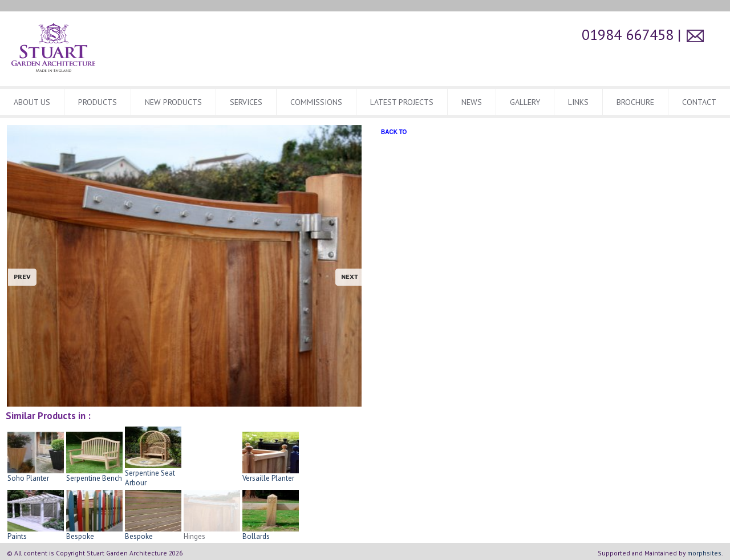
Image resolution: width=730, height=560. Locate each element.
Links (578, 102)
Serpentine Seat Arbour (153, 474)
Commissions (316, 102)
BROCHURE (635, 102)
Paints (36, 533)
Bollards (271, 533)
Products (98, 102)
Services (246, 102)
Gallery (525, 102)
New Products (173, 102)
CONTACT (699, 102)
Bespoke (94, 533)
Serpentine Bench (94, 474)
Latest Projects (402, 102)
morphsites (704, 553)
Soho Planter (36, 474)
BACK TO (394, 132)
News (472, 102)
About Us (32, 102)
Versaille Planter (271, 474)
